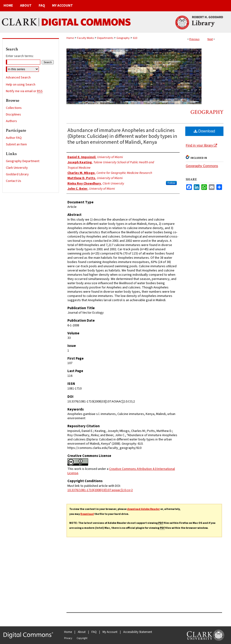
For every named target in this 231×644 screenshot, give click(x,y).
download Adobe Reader (143, 509)
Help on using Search (21, 85)
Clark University (17, 168)
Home (70, 38)
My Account (110, 632)
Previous (194, 39)
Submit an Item (16, 144)
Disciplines (13, 115)
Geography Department (23, 161)
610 (135, 38)
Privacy (68, 638)
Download (204, 131)
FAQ (94, 632)
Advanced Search (18, 78)
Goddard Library (17, 174)
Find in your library (201, 145)
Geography (123, 38)
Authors (11, 121)
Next (210, 39)
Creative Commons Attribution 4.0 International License (121, 471)
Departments (105, 38)
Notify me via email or (24, 91)
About (82, 632)
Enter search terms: (20, 56)
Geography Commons (202, 166)
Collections (14, 108)
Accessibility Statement (138, 632)
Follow (171, 183)
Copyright (82, 638)
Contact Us (14, 181)
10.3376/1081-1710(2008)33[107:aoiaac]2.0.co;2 (100, 490)
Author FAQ (14, 138)
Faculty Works (85, 38)
